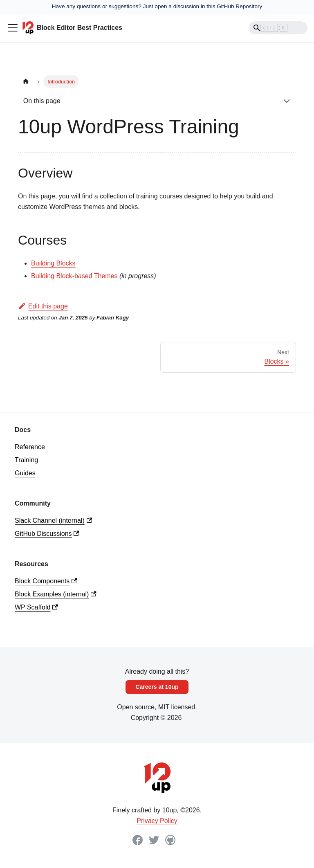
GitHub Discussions (47, 534)
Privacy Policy (157, 821)
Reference (30, 447)
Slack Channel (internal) (53, 521)
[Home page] (26, 81)
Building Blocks (53, 263)
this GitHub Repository (234, 6)
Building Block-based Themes (74, 276)
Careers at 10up (157, 687)
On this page (42, 101)
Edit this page (43, 306)
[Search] (278, 28)
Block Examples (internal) (56, 594)
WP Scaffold (36, 607)
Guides (25, 473)
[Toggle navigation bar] (13, 28)
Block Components (46, 581)
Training (26, 460)
